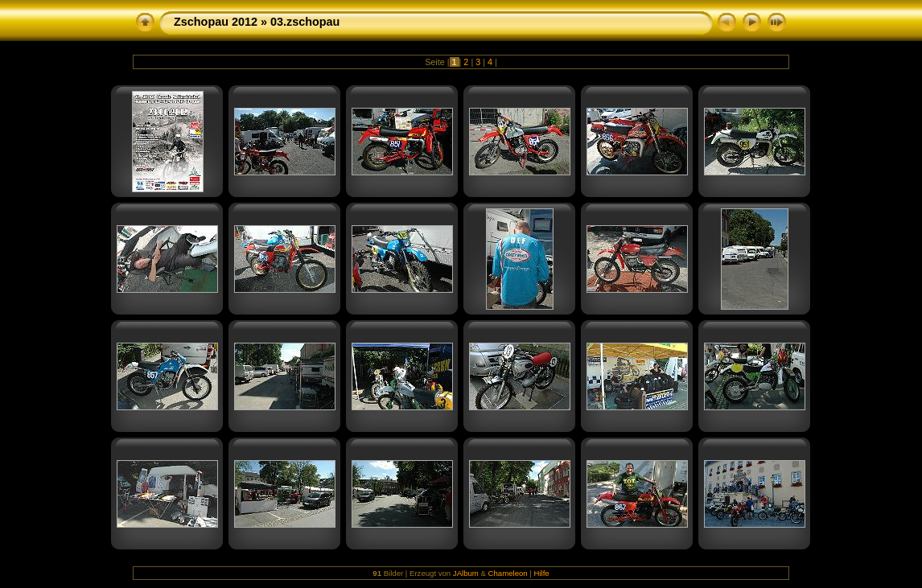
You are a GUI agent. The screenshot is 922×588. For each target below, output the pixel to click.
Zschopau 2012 (216, 22)
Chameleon (508, 573)
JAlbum (466, 573)
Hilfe (542, 573)
